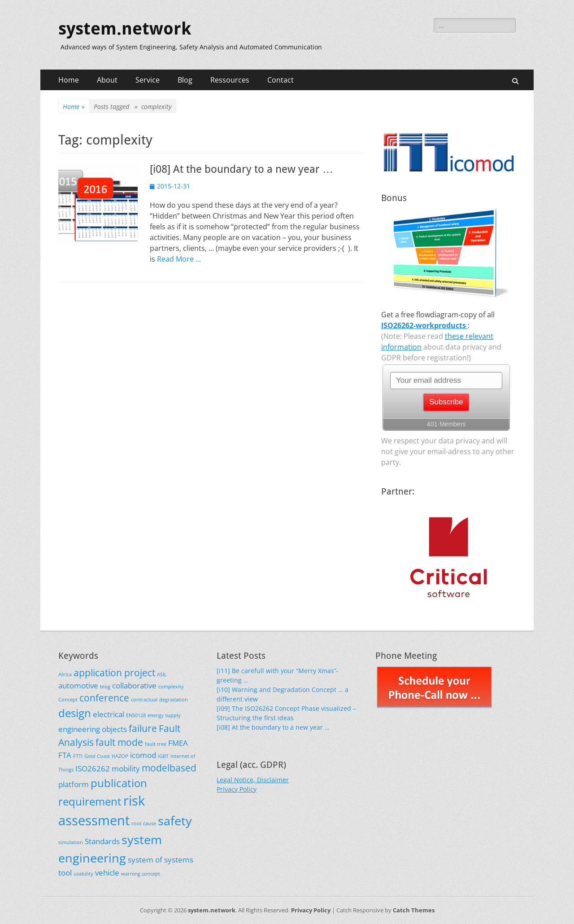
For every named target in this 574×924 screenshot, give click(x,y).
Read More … (179, 259)
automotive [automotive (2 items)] (78, 685)
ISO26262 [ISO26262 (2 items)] (93, 769)
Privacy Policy (237, 789)
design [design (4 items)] (75, 713)
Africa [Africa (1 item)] (65, 674)
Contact (280, 80)
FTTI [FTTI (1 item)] (78, 756)
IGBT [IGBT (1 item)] (163, 756)
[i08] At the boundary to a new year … (241, 169)
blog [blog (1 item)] (105, 687)
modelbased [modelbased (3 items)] (169, 768)
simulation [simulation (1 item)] (71, 842)
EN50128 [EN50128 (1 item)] (136, 715)
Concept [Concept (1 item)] (68, 700)
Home (69, 80)
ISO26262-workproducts (424, 325)
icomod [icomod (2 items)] (143, 755)
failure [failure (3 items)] (143, 728)
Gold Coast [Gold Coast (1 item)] (97, 756)
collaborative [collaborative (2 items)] (134, 685)
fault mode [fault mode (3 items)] (119, 742)
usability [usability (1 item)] (83, 874)
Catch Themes (414, 910)
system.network (125, 29)
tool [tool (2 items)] (65, 873)
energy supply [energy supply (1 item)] (164, 715)
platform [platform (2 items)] (74, 784)
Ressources (230, 80)
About (107, 80)
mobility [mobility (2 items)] (126, 769)
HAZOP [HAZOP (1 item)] (120, 756)
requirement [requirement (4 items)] (90, 801)
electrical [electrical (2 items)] (109, 714)
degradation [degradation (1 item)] (174, 700)
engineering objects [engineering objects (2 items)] (93, 729)
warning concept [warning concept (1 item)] (141, 874)
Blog (185, 80)
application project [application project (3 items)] (114, 673)
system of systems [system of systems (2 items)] (161, 860)
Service (148, 80)
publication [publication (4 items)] (119, 783)
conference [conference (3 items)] (104, 698)
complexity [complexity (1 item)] (171, 687)
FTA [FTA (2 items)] (65, 755)
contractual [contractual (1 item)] (144, 700)
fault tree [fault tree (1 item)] (156, 744)
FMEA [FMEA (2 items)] (178, 743)
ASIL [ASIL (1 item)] (162, 674)
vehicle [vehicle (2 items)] (107, 873)
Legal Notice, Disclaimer (253, 780)
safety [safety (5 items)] (175, 821)
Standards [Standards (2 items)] (102, 841)
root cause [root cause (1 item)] (144, 823)
